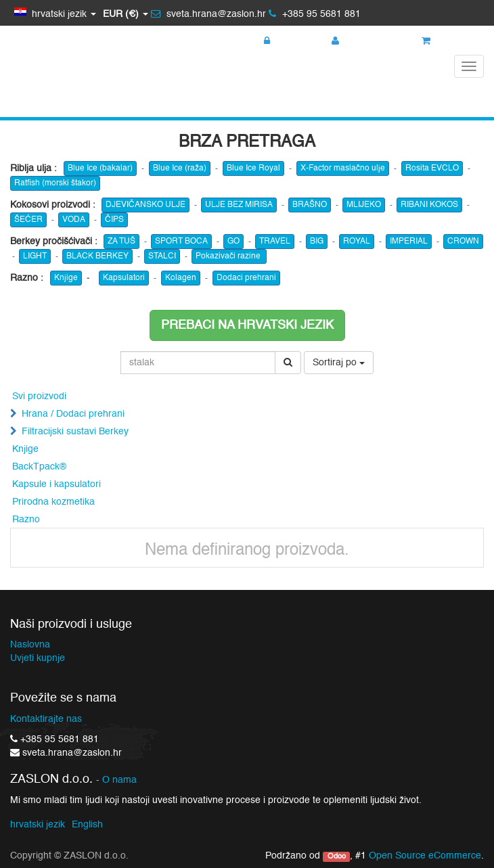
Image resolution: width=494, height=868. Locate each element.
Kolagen (181, 278)
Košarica (448, 41)
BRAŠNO (310, 205)
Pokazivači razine (229, 256)
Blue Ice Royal (253, 168)
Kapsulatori (124, 278)
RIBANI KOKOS (429, 205)
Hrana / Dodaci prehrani (73, 414)
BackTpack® (39, 467)
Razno (26, 520)
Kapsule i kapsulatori (57, 484)
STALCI (162, 256)
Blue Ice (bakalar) (100, 168)
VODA (74, 220)
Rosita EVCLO (432, 168)
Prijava (285, 41)
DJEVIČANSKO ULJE (145, 205)
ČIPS (114, 220)
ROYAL (357, 242)
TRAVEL (275, 242)
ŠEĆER (28, 220)
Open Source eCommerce (425, 856)
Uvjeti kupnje (38, 658)
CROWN (463, 242)
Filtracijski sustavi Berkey (75, 432)
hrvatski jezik (38, 825)
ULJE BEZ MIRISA (239, 205)
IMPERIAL (409, 242)
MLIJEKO (364, 205)
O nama (119, 780)
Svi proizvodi (39, 396)
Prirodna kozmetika (53, 502)
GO (233, 242)
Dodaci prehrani (246, 278)
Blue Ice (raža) (180, 168)
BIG (317, 242)
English (87, 825)
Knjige (66, 278)
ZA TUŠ (121, 242)
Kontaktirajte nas (46, 719)
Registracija (363, 41)
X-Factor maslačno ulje (343, 168)
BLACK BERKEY (97, 256)
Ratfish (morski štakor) (55, 183)
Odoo (337, 856)
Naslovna (30, 645)
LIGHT (35, 256)
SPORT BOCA (181, 242)
